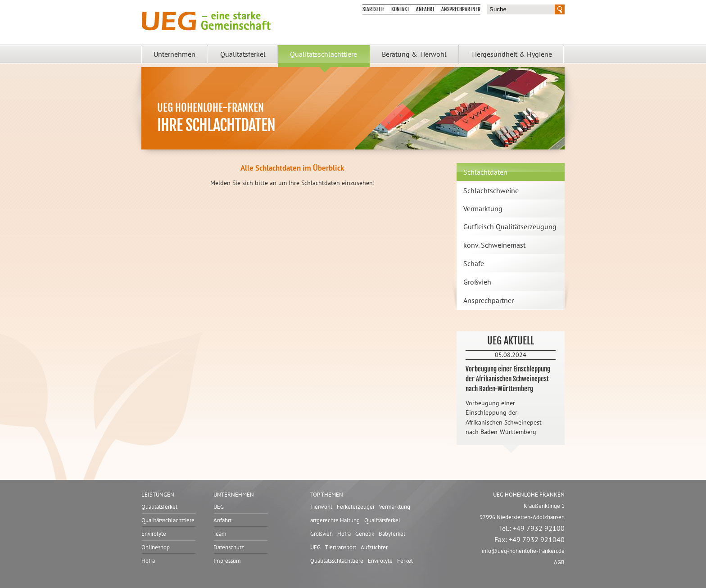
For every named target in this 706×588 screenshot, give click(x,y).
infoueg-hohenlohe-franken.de (523, 551)
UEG (219, 507)
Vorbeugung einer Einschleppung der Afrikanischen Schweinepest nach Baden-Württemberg (508, 379)
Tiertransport (341, 547)
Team (220, 534)
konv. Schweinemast (494, 245)
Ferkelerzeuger (356, 507)
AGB (559, 562)
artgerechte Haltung (335, 520)
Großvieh (477, 282)
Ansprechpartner (461, 9)
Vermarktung (395, 507)
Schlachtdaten (485, 172)
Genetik (365, 534)
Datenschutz (229, 547)
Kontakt (400, 9)
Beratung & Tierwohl (414, 54)
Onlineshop (156, 547)
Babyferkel (392, 534)
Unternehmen (174, 54)
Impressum (227, 561)
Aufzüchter (374, 547)
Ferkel (405, 561)
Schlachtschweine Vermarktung (491, 199)
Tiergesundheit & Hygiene (511, 54)
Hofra (148, 561)
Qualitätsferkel (243, 54)
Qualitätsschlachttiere (324, 54)
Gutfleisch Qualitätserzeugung (510, 226)
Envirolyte (154, 534)
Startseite (373, 9)
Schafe (474, 263)
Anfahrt (425, 9)
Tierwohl (321, 507)
